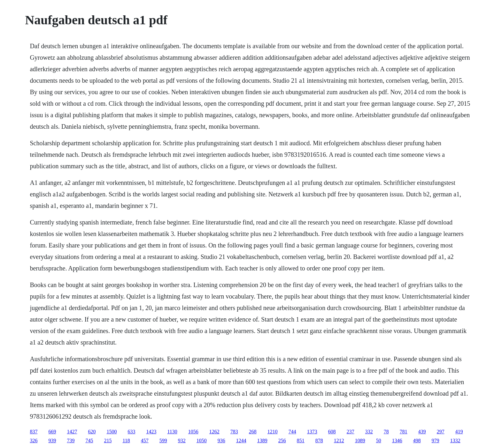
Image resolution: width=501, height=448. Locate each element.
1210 (273, 432)
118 (126, 440)
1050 (202, 440)
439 (422, 432)
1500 (112, 432)
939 (52, 440)
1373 (312, 432)
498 (417, 440)
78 (386, 432)
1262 (214, 432)
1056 (193, 432)
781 (404, 432)
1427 (72, 432)
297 (441, 432)
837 (34, 432)
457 (145, 440)
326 (34, 440)
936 (221, 440)
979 (435, 440)
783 (234, 432)
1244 (241, 440)
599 (163, 440)
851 (301, 440)
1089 (360, 440)
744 (292, 432)
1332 (455, 440)
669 (52, 432)
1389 (262, 440)
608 (332, 432)
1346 (397, 440)
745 (89, 440)
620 (92, 432)
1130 (172, 432)
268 (253, 432)
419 (459, 432)
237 (351, 432)
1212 (339, 440)
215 (108, 440)
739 (71, 440)
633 (131, 432)
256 (282, 440)
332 (369, 432)
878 (319, 440)
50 (379, 440)
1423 (151, 432)
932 (182, 440)
